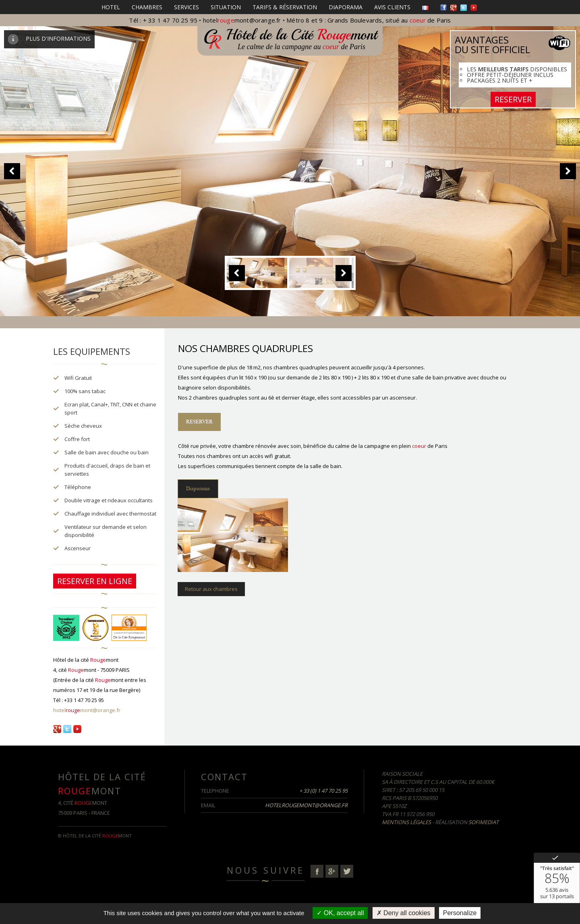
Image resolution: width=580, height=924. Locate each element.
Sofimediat (484, 822)
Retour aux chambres (211, 589)
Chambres (147, 7)
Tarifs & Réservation (285, 7)
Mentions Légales (406, 822)
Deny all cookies (404, 913)
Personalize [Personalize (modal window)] (460, 913)
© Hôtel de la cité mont (95, 836)
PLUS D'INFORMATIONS (49, 38)
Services (186, 7)
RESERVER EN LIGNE (95, 581)
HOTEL (111, 7)
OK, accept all (340, 913)
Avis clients (392, 7)
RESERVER (513, 99)
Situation (226, 7)
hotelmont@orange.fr (242, 20)
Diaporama (346, 7)
